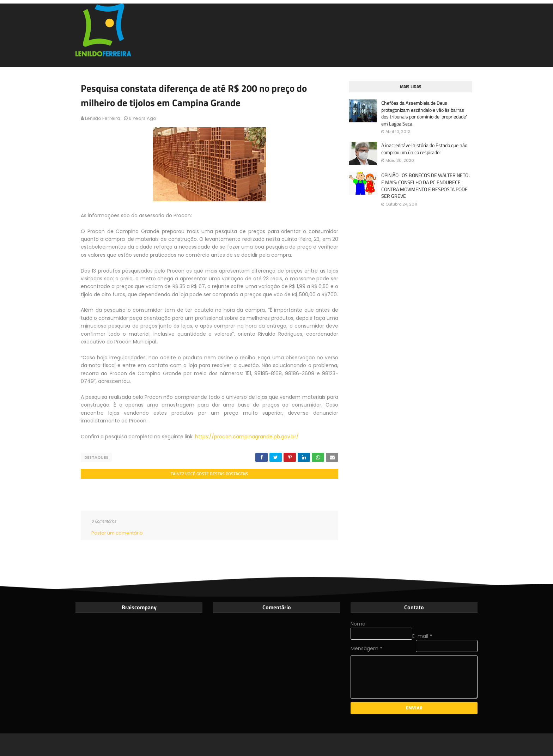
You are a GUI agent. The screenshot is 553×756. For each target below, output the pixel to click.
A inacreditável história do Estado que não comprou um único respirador (424, 149)
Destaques (96, 457)
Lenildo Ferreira (103, 118)
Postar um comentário (117, 533)
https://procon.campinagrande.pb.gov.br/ (247, 437)
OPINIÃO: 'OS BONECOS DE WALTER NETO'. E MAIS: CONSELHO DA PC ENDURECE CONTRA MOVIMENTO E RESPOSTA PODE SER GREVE (426, 185)
